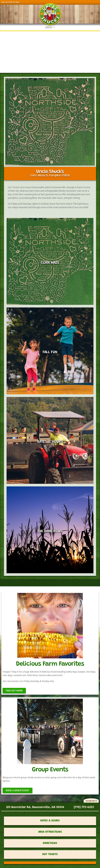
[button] (50, 26)
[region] (50, 52)
